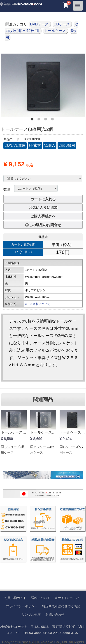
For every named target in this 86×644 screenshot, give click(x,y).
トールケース (56, 31)
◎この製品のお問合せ (43, 225)
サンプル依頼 (31, 615)
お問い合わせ (55, 615)
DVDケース (40, 24)
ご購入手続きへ (43, 216)
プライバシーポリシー (22, 606)
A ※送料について (38, 304)
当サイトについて (67, 598)
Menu (78, 4)
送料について (41, 598)
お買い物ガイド (15, 598)
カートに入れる (43, 199)
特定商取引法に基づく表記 (61, 606)
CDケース (62, 24)
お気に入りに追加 (43, 208)
